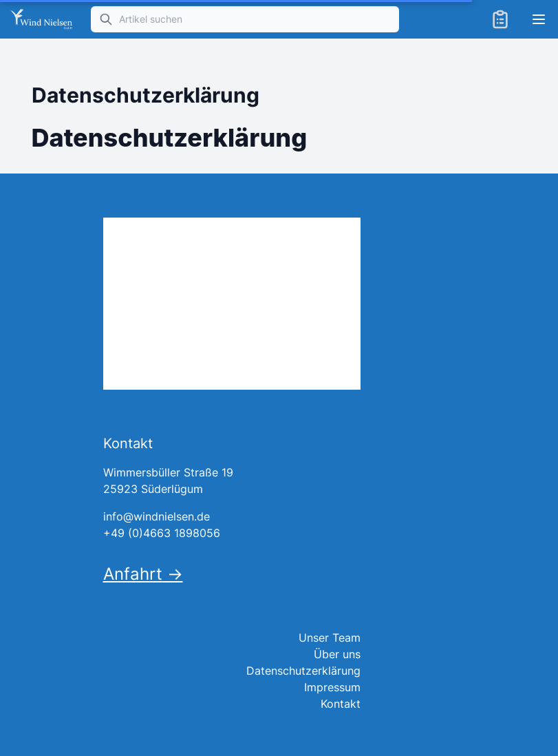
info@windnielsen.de (157, 516)
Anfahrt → (143, 574)
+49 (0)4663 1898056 (162, 533)
